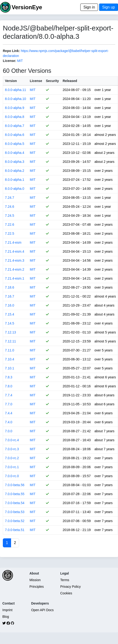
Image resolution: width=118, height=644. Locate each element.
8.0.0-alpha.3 (15, 162)
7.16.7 (10, 296)
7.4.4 (9, 413)
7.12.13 (10, 332)
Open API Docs (42, 610)
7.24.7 (10, 198)
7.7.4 (9, 395)
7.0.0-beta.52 (15, 521)
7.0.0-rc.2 (12, 458)
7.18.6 (10, 287)
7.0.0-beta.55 (15, 494)
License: (10, 61)
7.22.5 (10, 233)
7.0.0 (9, 431)
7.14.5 (10, 323)
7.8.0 (9, 386)
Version (11, 81)
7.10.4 (10, 359)
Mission (35, 580)
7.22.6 (10, 225)
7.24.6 (10, 207)
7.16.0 (10, 305)
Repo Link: (11, 51)
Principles (37, 587)
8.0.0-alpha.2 (15, 171)
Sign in (89, 7)
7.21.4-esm (13, 242)
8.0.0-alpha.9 (15, 108)
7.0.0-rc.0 (12, 476)
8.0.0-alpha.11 (16, 90)
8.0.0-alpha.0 (15, 189)
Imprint (7, 610)
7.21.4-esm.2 (15, 269)
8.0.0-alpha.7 (15, 126)
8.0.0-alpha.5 (15, 144)
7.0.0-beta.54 (15, 503)
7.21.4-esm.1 (15, 278)
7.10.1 (10, 368)
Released (70, 81)
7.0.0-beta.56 (15, 485)
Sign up (109, 7)
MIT (20, 61)
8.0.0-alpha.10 (16, 99)
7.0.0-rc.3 (12, 449)
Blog (6, 617)
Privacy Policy (71, 587)
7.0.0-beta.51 (15, 530)
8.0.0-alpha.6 (15, 135)
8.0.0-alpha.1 (15, 180)
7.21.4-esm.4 (15, 251)
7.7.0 (9, 404)
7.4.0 (9, 422)
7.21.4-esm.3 (15, 260)
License (36, 81)
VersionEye (27, 7)
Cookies (66, 593)
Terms (65, 580)
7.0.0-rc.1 (12, 467)
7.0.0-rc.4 (12, 440)
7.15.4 (10, 314)
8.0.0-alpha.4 (15, 153)
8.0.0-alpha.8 (15, 117)
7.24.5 (10, 216)
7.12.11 (10, 341)
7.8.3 (9, 377)
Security (52, 81)
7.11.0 (10, 350)
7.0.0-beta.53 (15, 512)
